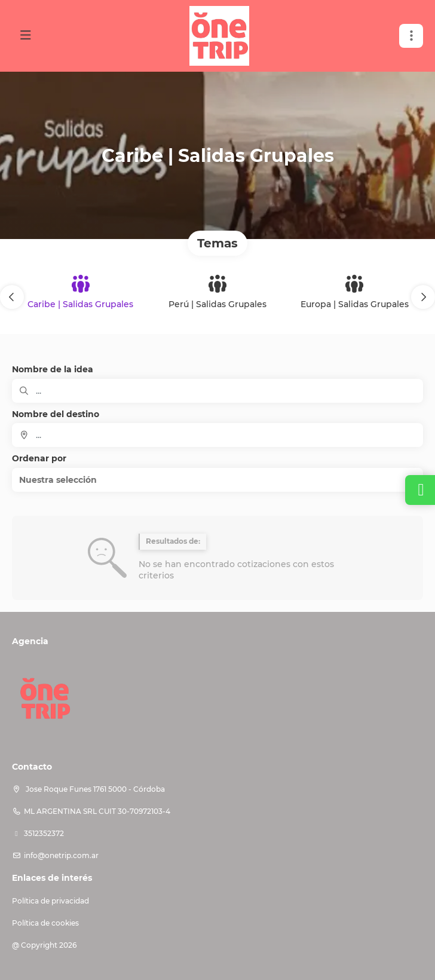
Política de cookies (45, 923)
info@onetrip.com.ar (61, 855)
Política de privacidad (50, 901)
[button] (12, 297)
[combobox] (217, 435)
